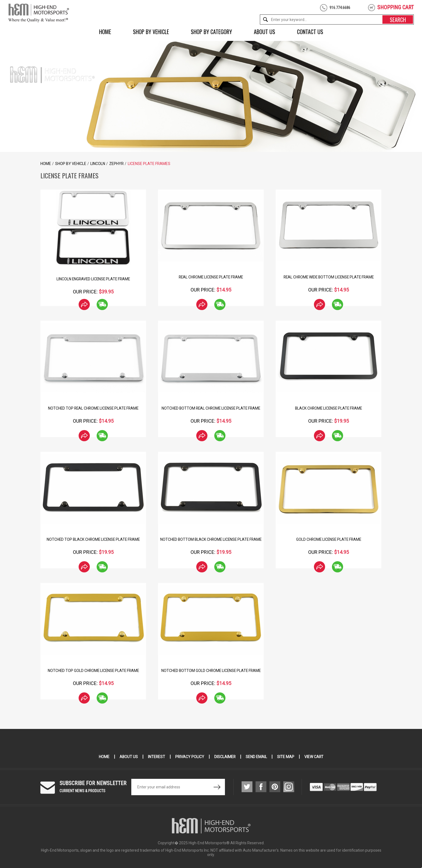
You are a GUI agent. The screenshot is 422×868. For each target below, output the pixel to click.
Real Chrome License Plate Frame (211, 277)
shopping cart (396, 7)
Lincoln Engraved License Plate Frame (93, 279)
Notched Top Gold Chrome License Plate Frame (93, 671)
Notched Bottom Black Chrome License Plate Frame (211, 539)
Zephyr (116, 164)
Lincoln (98, 164)
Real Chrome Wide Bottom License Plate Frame (329, 277)
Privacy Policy (190, 757)
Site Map (286, 757)
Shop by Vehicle (151, 32)
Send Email (257, 757)
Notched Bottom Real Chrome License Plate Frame (211, 408)
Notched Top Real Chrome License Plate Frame (93, 408)
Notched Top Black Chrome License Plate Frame (93, 539)
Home (105, 32)
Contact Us (310, 32)
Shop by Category (211, 32)
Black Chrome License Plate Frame (329, 408)
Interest (156, 757)
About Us (265, 32)
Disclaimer (225, 757)
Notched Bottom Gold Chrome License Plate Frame (211, 671)
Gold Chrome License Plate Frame (329, 539)
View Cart (314, 757)
